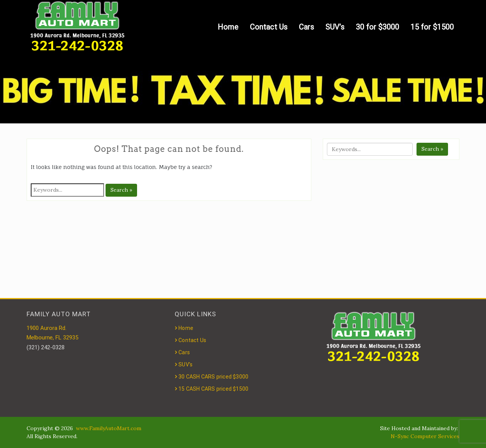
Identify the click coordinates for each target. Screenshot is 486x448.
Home (228, 27)
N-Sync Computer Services (425, 436)
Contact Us (269, 27)
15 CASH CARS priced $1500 (213, 389)
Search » (121, 190)
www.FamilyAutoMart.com (109, 428)
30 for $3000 (377, 27)
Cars (306, 27)
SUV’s (335, 27)
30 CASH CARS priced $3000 (213, 377)
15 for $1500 (432, 27)
